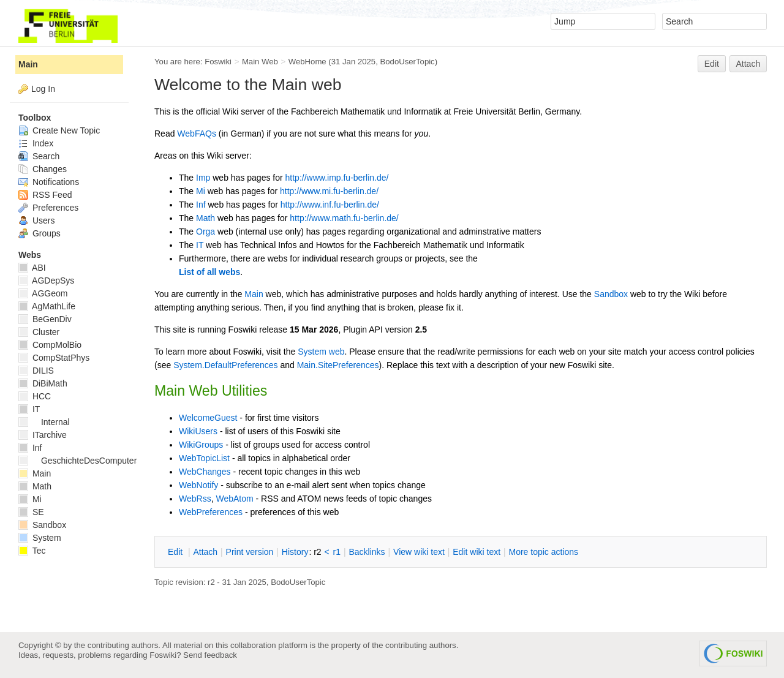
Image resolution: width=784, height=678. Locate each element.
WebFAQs (197, 134)
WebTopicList (204, 458)
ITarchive (43, 435)
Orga (205, 232)
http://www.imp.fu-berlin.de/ (337, 178)
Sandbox (611, 294)
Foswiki (218, 62)
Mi (201, 191)
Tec (32, 551)
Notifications (49, 182)
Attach (748, 64)
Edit (712, 64)
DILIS (36, 371)
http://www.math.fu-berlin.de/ (344, 218)
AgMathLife (47, 306)
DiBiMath (43, 383)
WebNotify (198, 485)
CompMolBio (50, 345)
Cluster (39, 332)
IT (200, 245)
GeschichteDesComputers (80, 461)
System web (321, 352)
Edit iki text (477, 552)
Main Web (260, 62)
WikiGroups (201, 445)
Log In (43, 89)
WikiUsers (198, 431)
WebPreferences (211, 512)
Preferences (48, 208)
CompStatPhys (54, 358)
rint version (250, 552)
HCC (35, 396)
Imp (203, 178)
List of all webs (209, 272)
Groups (40, 233)
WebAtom (234, 499)
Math (205, 218)
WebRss (195, 499)
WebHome (307, 62)
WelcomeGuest (208, 418)
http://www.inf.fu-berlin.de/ (330, 205)
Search (39, 156)
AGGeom (43, 293)
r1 (337, 552)
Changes (43, 169)
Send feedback (210, 655)
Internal (44, 422)
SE (31, 512)
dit (176, 552)
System (40, 538)
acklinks (367, 552)
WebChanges (205, 472)
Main (254, 294)
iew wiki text (419, 552)
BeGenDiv (45, 319)
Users (36, 220)
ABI (32, 268)
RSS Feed (45, 195)
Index (36, 143)
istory (295, 552)
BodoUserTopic (407, 62)
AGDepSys (46, 281)
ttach (205, 552)
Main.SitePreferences (338, 365)
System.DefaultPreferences (225, 365)
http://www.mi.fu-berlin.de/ (329, 191)
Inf (201, 205)
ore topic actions (543, 552)
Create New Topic (59, 130)
